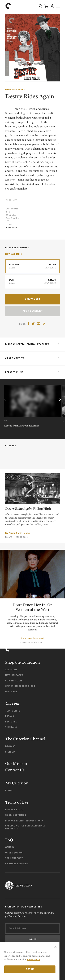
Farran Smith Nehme (19, 592)
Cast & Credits (15, 358)
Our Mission (16, 763)
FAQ (9, 840)
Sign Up (10, 752)
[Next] (59, 400)
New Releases (14, 675)
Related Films (14, 372)
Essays (9, 596)
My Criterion (17, 783)
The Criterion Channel (25, 739)
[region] (30, 961)
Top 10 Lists (13, 711)
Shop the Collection (22, 662)
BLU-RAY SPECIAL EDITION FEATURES (27, 344)
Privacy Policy (15, 810)
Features (11, 722)
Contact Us (15, 770)
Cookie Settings (16, 815)
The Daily (11, 727)
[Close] (55, 947)
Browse (10, 746)
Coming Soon (14, 681)
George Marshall (17, 90)
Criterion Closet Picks (20, 686)
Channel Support (17, 864)
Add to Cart (33, 299)
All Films (11, 670)
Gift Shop (11, 692)
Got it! (30, 969)
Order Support (15, 853)
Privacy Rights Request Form (24, 821)
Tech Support (14, 858)
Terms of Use (17, 802)
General (11, 847)
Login (9, 790)
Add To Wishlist (33, 311)
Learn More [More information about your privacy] (33, 959)
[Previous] (6, 400)
